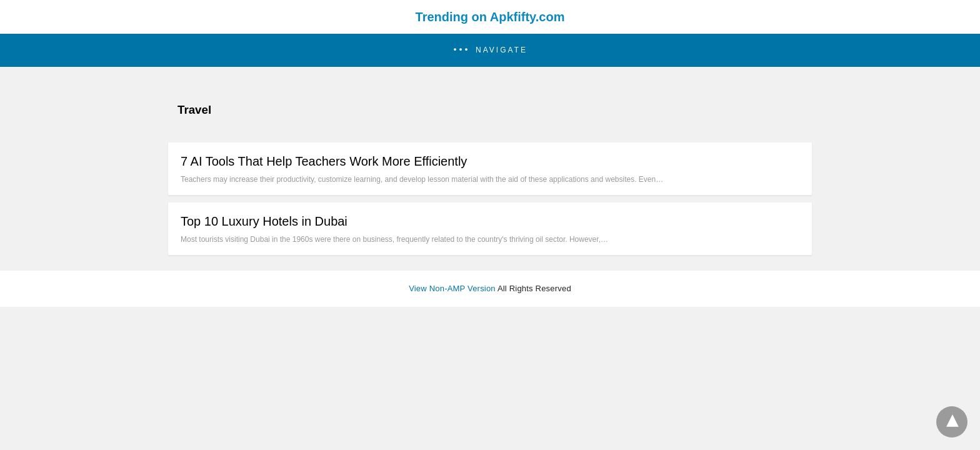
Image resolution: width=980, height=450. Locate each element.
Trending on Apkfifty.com (490, 17)
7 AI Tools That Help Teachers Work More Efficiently (324, 161)
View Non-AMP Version (452, 288)
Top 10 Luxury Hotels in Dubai (264, 221)
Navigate (502, 50)
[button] (490, 50)
